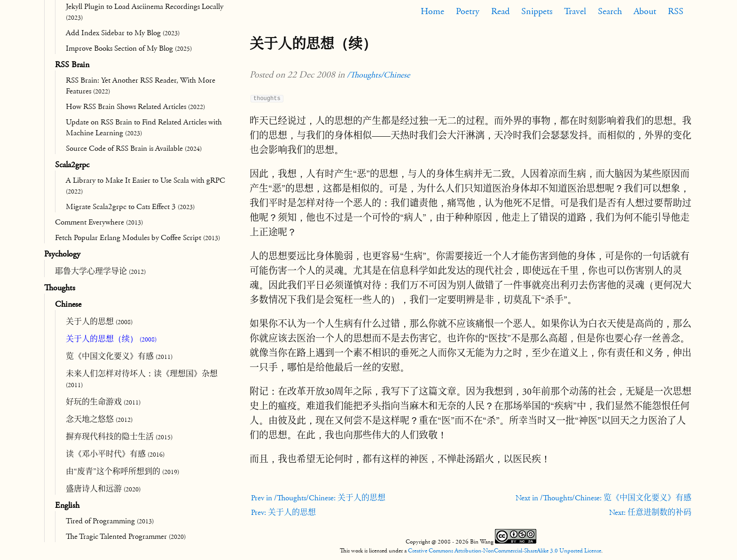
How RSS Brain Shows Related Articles (135, 107)
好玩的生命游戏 (103, 402)
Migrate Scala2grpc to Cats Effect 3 (130, 207)
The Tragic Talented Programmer (126, 537)
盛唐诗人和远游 (103, 489)
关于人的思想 (99, 322)
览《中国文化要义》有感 (119, 357)
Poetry (468, 11)
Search (610, 11)
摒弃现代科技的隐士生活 (119, 437)
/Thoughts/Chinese (378, 75)
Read (500, 11)
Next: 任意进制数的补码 (650, 513)
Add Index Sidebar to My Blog (123, 33)
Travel (575, 11)
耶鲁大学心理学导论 (100, 272)
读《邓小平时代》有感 (115, 454)
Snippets (537, 11)
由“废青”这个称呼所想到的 (122, 472)
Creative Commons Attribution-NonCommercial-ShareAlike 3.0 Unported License (505, 551)
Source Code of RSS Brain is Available (134, 148)
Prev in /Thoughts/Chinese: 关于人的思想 (318, 498)
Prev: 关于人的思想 (283, 513)
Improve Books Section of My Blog (129, 48)
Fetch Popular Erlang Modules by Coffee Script (137, 238)
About (645, 11)
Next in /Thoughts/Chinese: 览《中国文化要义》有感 (604, 498)
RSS (676, 11)
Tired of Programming (110, 521)
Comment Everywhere (99, 222)
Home (432, 11)
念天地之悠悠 (99, 420)
